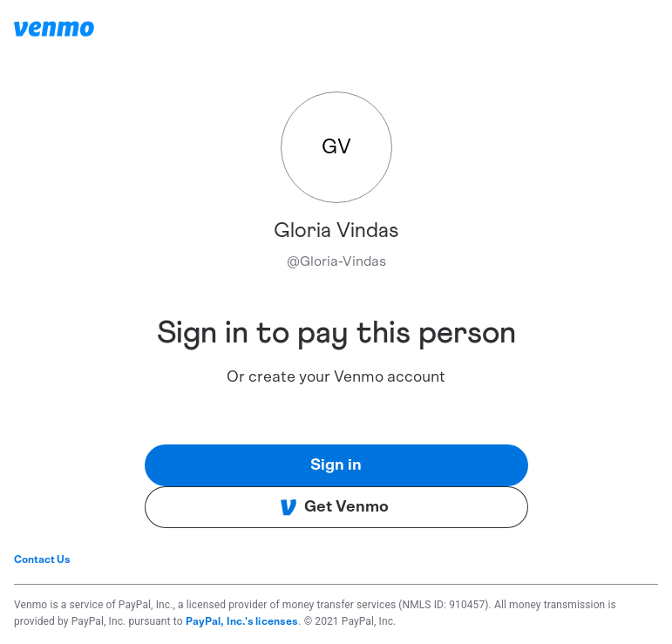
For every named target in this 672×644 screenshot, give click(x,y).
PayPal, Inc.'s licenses (242, 621)
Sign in (336, 465)
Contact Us (42, 559)
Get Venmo (334, 507)
